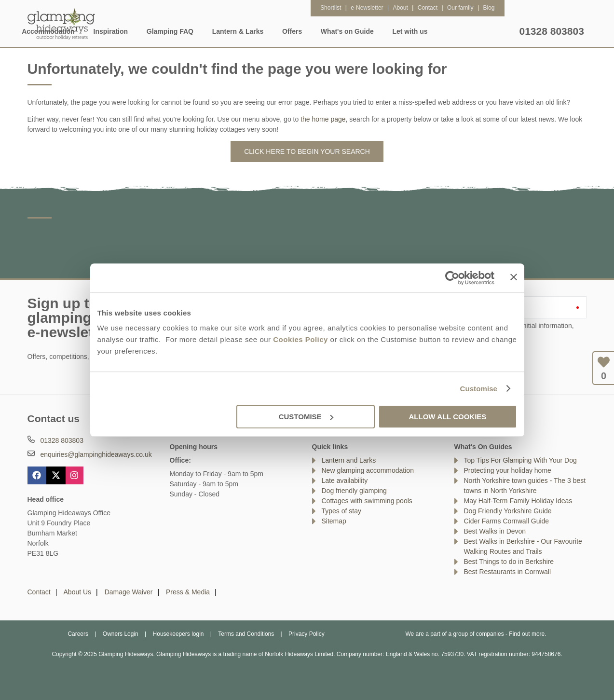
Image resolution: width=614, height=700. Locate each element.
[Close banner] (514, 277)
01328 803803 (552, 31)
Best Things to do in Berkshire (509, 562)
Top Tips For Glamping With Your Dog (520, 460)
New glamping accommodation (368, 470)
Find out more (527, 634)
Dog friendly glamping (354, 491)
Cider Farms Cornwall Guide (507, 521)
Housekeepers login (178, 634)
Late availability (345, 480)
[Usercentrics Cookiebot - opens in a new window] (452, 278)
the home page (323, 119)
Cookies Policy (300, 339)
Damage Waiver (129, 592)
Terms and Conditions (246, 634)
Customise (478, 389)
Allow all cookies (448, 417)
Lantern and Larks (349, 460)
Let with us (492, 31)
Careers (78, 634)
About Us (78, 592)
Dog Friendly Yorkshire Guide (508, 511)
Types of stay (341, 511)
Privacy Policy (307, 634)
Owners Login (121, 634)
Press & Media (188, 592)
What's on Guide (430, 31)
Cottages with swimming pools (367, 501)
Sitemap (334, 521)
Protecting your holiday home (508, 470)
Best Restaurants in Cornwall (508, 572)
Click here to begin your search (307, 151)
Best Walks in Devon (495, 531)
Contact (39, 592)
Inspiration (193, 31)
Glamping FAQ (252, 31)
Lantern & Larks (320, 31)
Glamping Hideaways (61, 24)
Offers (375, 31)
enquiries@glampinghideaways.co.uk (96, 454)
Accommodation (131, 31)
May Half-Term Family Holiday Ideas (518, 501)
